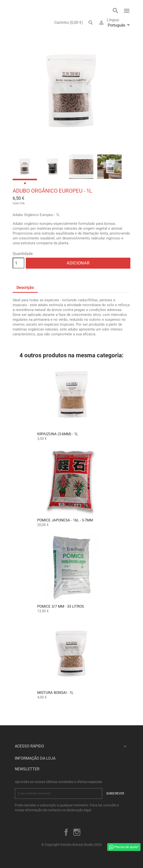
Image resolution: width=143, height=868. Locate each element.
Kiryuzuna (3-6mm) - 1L (58, 434)
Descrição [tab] (25, 288)
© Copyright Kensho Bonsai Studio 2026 (72, 845)
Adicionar (78, 263)
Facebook (66, 832)
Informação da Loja (35, 758)
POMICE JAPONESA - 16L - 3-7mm (65, 520)
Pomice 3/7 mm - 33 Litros (61, 606)
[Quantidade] (18, 263)
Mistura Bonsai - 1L (55, 693)
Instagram (77, 832)
